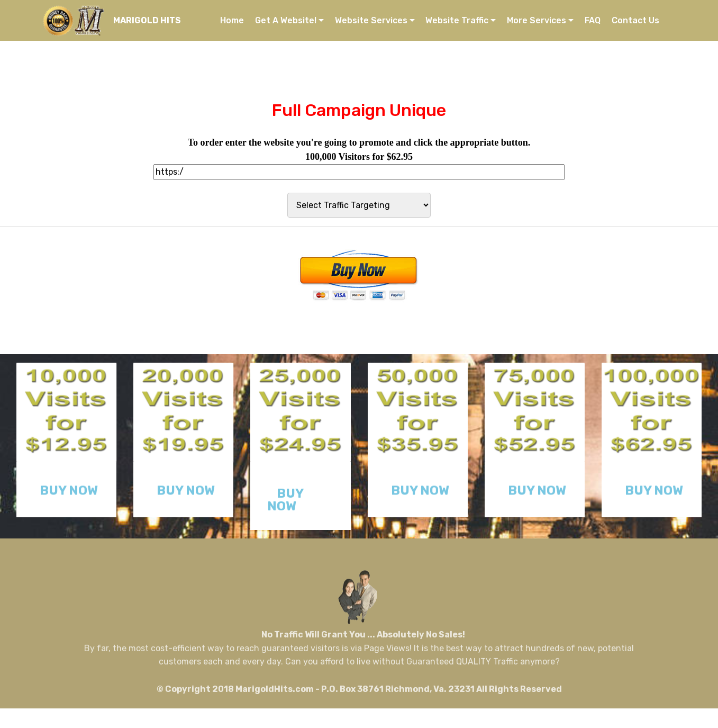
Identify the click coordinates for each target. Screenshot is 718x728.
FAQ (593, 20)
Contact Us (635, 20)
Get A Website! (286, 20)
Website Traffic (457, 20)
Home (232, 20)
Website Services (371, 20)
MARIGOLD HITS (147, 20)
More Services (537, 20)
